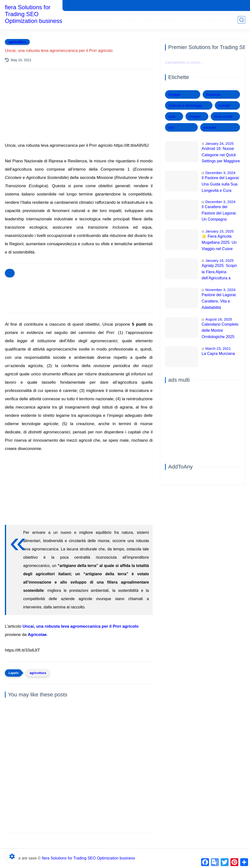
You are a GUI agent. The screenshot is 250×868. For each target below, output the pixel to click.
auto (172, 116)
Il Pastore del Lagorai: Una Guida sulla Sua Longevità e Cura (221, 184)
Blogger (175, 94)
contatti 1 (132, 6)
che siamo (76, 6)
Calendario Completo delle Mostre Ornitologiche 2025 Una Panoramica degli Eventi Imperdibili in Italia (220, 331)
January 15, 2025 (219, 231)
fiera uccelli (126, 20)
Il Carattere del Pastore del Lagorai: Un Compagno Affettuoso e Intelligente (219, 214)
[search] (241, 20)
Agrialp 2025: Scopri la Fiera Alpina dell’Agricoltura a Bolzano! (219, 273)
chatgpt (195, 116)
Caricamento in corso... (184, 62)
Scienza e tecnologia (201, 20)
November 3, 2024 (220, 290)
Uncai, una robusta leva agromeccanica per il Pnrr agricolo (80, 626)
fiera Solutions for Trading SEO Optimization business (34, 14)
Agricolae (37, 635)
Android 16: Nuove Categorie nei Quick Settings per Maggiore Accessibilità (221, 156)
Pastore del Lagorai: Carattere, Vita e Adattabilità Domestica (219, 302)
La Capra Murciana (218, 354)
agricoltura (17, 42)
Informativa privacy (104, 6)
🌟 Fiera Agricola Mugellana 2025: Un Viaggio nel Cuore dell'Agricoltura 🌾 (219, 243)
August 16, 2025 (219, 319)
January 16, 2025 (219, 260)
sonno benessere (95, 20)
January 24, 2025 (219, 143)
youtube (210, 127)
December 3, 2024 (220, 173)
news (230, 20)
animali (224, 105)
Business (213, 94)
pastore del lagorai (159, 20)
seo (171, 127)
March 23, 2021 (218, 348)
